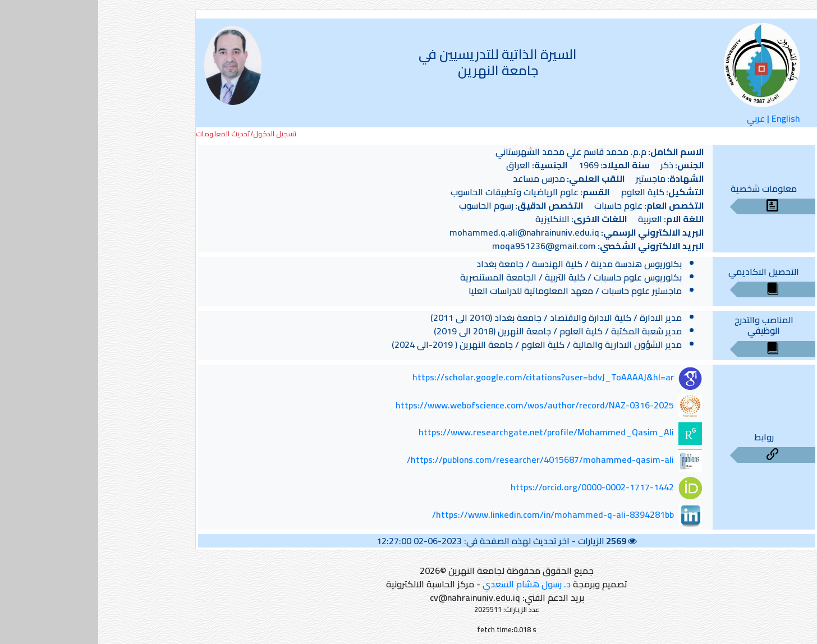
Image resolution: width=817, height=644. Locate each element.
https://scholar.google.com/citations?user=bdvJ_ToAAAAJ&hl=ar (445, 378)
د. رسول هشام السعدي (428, 584)
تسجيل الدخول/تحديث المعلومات (148, 134)
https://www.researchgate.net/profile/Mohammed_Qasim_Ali (448, 433)
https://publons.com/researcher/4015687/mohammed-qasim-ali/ (442, 459)
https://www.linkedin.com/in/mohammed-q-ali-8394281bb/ (455, 514)
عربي (658, 118)
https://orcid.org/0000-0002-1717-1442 (494, 487)
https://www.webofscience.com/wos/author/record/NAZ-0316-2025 (437, 405)
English (688, 118)
